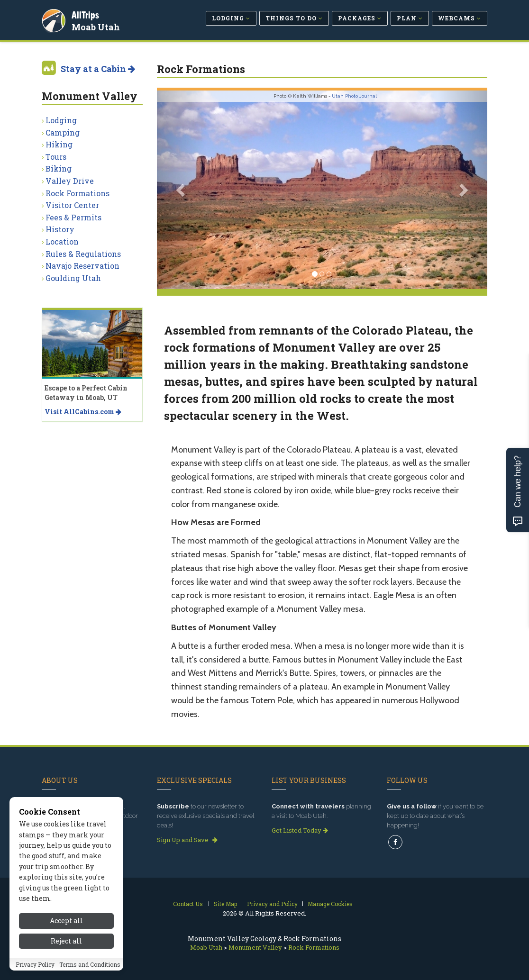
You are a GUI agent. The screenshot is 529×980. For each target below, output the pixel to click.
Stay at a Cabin (98, 69)
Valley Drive (70, 181)
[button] (182, 190)
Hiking (59, 144)
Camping (63, 132)
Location (62, 241)
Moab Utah (97, 26)
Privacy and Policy (272, 904)
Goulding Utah (73, 278)
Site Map (225, 904)
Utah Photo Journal (354, 96)
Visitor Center (72, 205)
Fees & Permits (73, 217)
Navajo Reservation (82, 266)
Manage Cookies (330, 904)
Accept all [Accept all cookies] (66, 921)
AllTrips (87, 14)
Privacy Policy (35, 964)
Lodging (61, 120)
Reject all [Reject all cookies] (66, 941)
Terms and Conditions (90, 964)
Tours (56, 157)
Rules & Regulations (83, 254)
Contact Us (188, 904)
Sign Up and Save (187, 840)
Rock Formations (78, 193)
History (60, 229)
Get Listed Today (300, 830)
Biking (59, 168)
